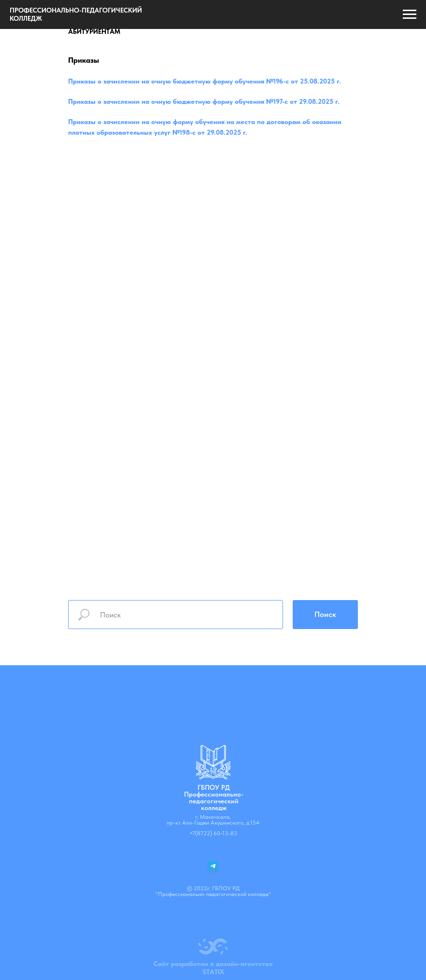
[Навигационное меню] (410, 14)
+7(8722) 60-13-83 (213, 833)
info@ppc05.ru (213, 844)
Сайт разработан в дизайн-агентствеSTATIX (213, 968)
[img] (213, 762)
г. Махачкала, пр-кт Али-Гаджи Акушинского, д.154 (213, 820)
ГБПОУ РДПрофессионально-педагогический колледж (214, 798)
